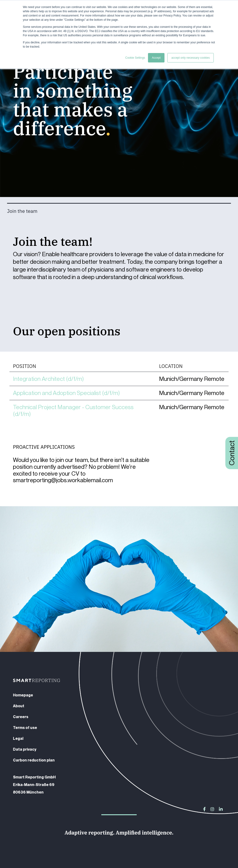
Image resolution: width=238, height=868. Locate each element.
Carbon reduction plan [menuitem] (34, 760)
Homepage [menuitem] (23, 695)
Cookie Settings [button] (135, 58)
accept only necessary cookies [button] (191, 58)
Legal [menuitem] (18, 738)
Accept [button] (156, 58)
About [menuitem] (19, 706)
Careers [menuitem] (21, 717)
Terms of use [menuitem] (25, 728)
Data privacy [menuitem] (25, 749)
